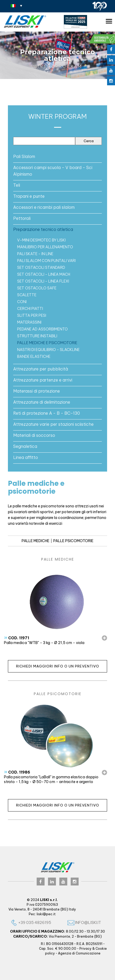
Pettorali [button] (22, 218)
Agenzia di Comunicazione (79, 953)
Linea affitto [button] (26, 457)
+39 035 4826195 (31, 922)
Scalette (27, 295)
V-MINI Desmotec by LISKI (41, 240)
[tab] (57, 156)
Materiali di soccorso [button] (34, 435)
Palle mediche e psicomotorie (47, 343)
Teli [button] (17, 185)
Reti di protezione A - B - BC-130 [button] (47, 413)
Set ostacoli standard (41, 268)
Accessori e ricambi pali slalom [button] (44, 207)
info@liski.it (84, 922)
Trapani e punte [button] (29, 196)
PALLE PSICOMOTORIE (73, 541)
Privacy (85, 949)
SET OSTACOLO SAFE (37, 288)
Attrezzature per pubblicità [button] (41, 369)
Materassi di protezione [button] (37, 391)
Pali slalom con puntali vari (46, 261)
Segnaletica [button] (25, 446)
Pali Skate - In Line (35, 254)
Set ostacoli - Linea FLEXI (43, 281)
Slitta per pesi (32, 315)
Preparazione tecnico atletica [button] (43, 229)
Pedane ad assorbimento (42, 329)
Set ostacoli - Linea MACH (44, 274)
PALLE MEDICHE (35, 541)
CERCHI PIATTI (30, 309)
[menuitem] (16, 6)
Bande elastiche (34, 357)
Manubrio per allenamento (45, 247)
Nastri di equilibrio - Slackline (48, 350)
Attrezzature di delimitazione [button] (42, 402)
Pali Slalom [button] (24, 156)
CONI (22, 302)
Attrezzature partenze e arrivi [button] (43, 380)
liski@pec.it (46, 914)
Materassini (29, 322)
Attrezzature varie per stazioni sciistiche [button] (53, 424)
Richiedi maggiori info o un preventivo (58, 666)
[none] (16, 6)
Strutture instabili (37, 336)
